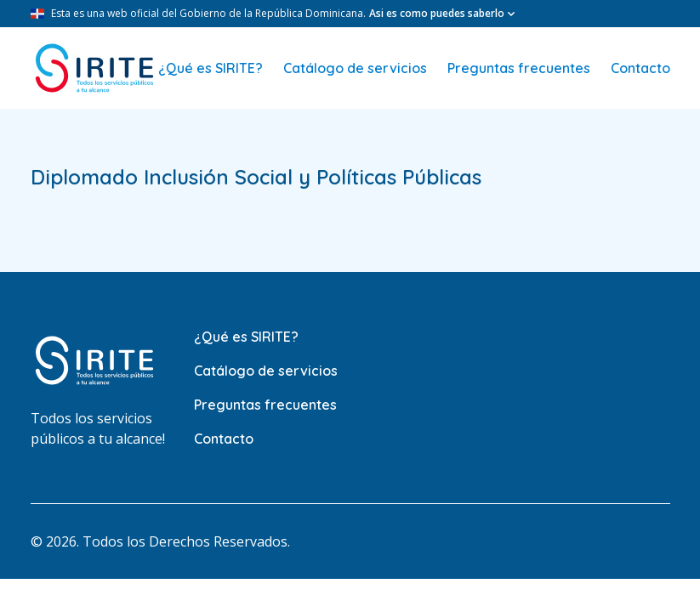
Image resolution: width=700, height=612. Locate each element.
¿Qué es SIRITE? (211, 68)
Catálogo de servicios (355, 68)
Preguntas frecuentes (519, 68)
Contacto (640, 68)
